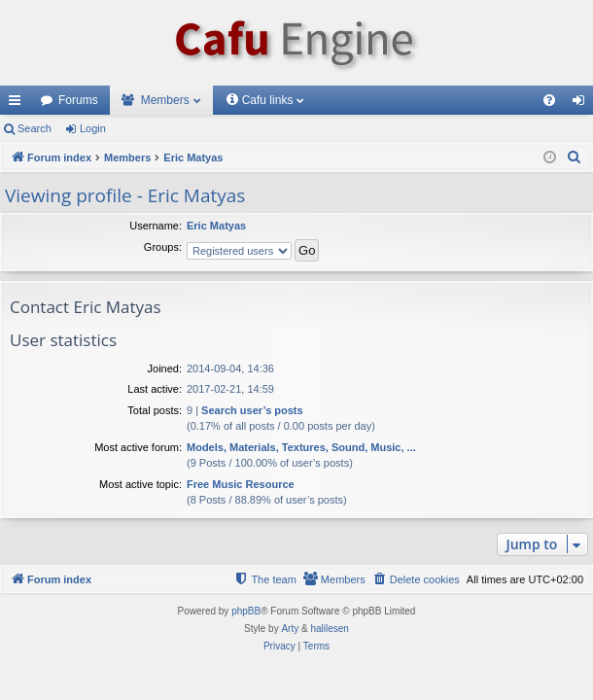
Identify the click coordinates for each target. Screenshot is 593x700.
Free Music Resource (241, 484)
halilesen (329, 629)
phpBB (246, 611)
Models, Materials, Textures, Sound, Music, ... (301, 447)
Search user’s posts (252, 410)
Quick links (18, 104)
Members (165, 100)
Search (35, 128)
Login (93, 128)
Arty (290, 629)
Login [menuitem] (583, 104)
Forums (78, 100)
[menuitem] (549, 100)
